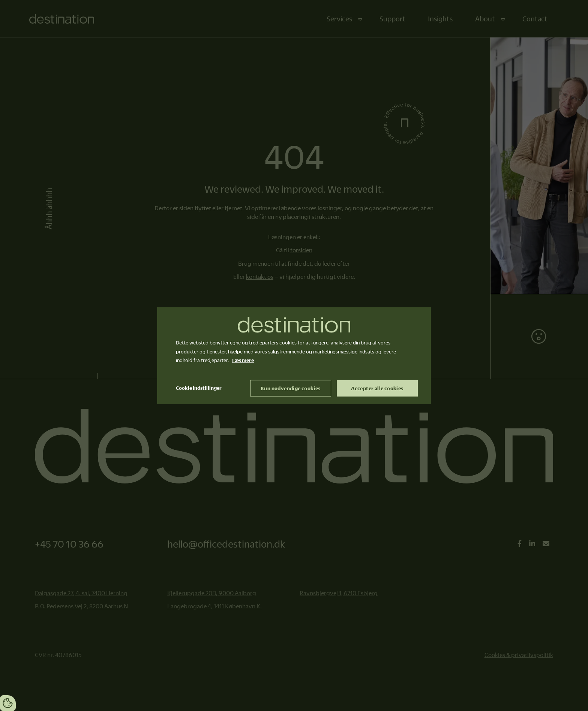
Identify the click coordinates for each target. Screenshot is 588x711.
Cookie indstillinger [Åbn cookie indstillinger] (199, 388)
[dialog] (294, 355)
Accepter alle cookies (377, 388)
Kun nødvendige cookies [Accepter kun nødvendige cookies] (291, 388)
